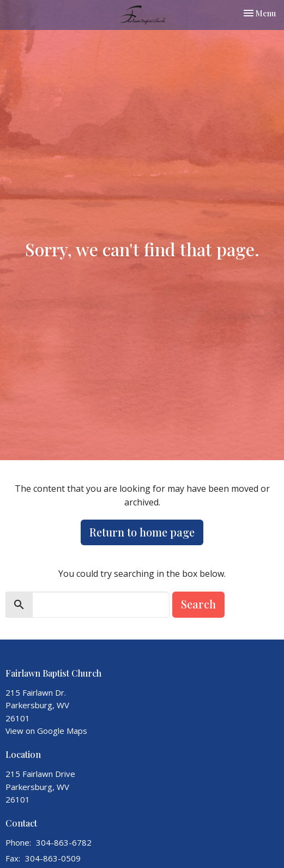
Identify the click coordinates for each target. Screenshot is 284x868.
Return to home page (142, 532)
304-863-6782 (64, 842)
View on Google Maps (46, 731)
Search (198, 604)
